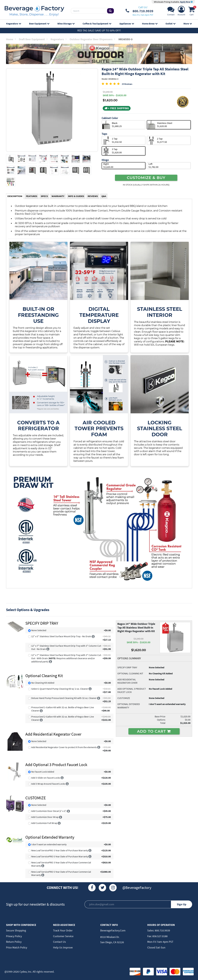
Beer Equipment (39, 24)
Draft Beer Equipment (33, 39)
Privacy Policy (14, 936)
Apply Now (186, 2)
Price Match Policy (17, 947)
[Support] (171, 12)
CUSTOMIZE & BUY (146, 178)
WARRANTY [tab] (58, 196)
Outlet (170, 24)
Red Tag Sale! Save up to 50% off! (99, 30)
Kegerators (14, 24)
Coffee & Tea (97, 24)
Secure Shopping (16, 930)
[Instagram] (113, 888)
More (188, 24)
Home (11, 39)
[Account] (181, 12)
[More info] (93, 636)
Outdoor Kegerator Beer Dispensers (92, 39)
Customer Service (63, 936)
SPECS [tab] (44, 196)
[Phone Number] (139, 11)
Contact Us (59, 942)
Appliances (127, 24)
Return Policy (14, 942)
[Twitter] (102, 888)
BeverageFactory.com (113, 930)
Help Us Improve (63, 947)
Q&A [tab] (104, 196)
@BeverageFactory (137, 888)
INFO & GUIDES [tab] (76, 196)
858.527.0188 (160, 936)
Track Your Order (63, 930)
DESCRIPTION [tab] (15, 196)
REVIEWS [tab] (93, 196)
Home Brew (150, 24)
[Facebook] (92, 888)
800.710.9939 (162, 930)
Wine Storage (66, 24)
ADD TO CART (154, 731)
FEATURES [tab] (32, 196)
